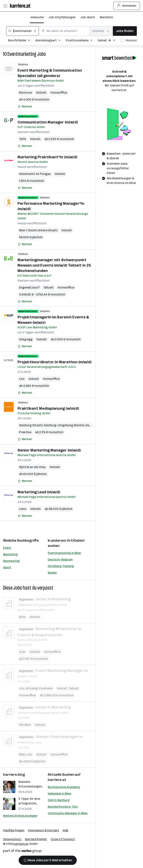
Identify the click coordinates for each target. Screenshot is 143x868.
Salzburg (92, 425)
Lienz (23, 509)
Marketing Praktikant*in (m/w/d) (47, 157)
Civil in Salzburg (59, 800)
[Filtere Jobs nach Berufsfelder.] (22, 41)
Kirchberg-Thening (61, 566)
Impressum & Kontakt (43, 830)
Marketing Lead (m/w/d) (39, 492)
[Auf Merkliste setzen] (25, 107)
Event (7, 548)
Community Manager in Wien (68, 813)
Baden (52, 573)
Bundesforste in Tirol (63, 807)
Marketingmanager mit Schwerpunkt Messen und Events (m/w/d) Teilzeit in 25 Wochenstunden (54, 265)
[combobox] (22, 31)
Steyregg (26, 339)
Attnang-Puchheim (39, 688)
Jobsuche (37, 17)
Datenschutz (12, 839)
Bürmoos (26, 93)
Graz (22, 652)
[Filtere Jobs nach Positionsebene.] (82, 41)
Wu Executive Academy (64, 787)
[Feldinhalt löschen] (35, 31)
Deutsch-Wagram (60, 559)
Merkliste (106, 17)
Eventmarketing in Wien (64, 553)
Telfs (23, 139)
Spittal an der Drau (32, 467)
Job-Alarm (88, 17)
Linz (22, 379)
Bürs (22, 617)
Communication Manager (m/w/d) (48, 122)
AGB (65, 830)
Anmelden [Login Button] (127, 6)
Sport (7, 567)
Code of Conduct (63, 839)
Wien (22, 754)
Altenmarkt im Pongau (35, 174)
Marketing (10, 554)
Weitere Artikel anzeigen (20, 816)
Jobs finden (125, 31)
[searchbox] (22, 31)
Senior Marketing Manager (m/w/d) (49, 450)
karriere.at (57, 780)
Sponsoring (11, 561)
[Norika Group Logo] (22, 852)
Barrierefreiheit (36, 839)
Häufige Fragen (14, 830)
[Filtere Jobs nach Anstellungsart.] (51, 41)
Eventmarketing (22, 54)
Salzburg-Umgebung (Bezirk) (64, 425)
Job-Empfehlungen (62, 17)
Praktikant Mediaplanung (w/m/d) (48, 408)
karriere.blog (14, 775)
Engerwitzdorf (29, 288)
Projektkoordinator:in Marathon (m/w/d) (54, 362)
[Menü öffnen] (5, 6)
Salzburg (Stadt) (31, 425)
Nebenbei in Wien (59, 794)
